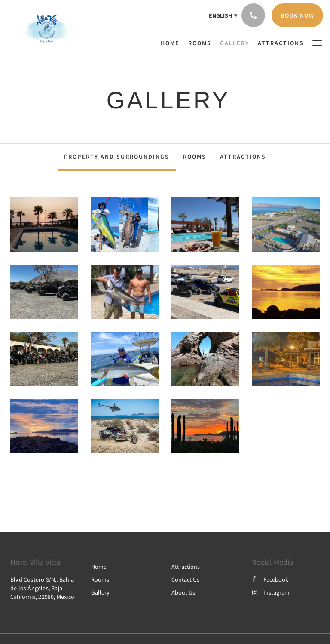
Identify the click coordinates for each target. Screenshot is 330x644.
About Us (183, 592)
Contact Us (185, 579)
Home (99, 567)
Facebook (270, 579)
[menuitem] (172, 43)
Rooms (195, 157)
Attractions (243, 157)
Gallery (100, 592)
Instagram (271, 592)
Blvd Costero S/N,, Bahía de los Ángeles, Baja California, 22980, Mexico (42, 588)
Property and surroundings (117, 157)
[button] (317, 42)
